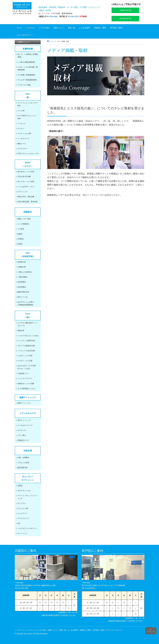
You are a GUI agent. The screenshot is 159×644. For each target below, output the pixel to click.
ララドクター (22, 149)
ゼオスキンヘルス (24, 491)
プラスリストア (23, 518)
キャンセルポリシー (25, 35)
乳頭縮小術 (22, 262)
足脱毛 (20, 244)
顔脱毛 (20, 234)
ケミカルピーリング (25, 425)
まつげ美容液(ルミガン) (26, 389)
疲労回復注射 (22, 468)
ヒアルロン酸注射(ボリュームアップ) (28, 324)
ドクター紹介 (44, 28)
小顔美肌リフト (23, 374)
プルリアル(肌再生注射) (26, 346)
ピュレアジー (22, 513)
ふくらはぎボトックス (26, 187)
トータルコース (23, 139)
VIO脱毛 (21, 239)
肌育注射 (21, 331)
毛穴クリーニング (24, 420)
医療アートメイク (24, 403)
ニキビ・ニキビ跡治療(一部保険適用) (28, 68)
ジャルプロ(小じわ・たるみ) (28, 336)
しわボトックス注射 (25, 356)
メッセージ (30, 28)
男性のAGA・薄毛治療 (26, 197)
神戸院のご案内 (116, 28)
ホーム (19, 28)
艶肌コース (22, 144)
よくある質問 (84, 28)
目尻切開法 (22, 287)
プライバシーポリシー (114, 630)
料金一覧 (72, 28)
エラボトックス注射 (25, 361)
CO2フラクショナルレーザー (28, 154)
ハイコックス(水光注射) (26, 351)
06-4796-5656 (52, 16)
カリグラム (22, 503)
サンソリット (22, 533)
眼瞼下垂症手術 (23, 292)
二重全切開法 (22, 277)
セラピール (22, 430)
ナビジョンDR (23, 508)
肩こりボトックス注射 (26, 182)
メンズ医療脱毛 (23, 224)
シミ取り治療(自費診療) (26, 62)
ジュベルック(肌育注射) (26, 341)
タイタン (21, 128)
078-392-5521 (73, 16)
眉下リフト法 (22, 297)
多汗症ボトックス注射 (26, 172)
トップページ (20, 630)
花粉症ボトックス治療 (26, 384)
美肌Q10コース (23, 440)
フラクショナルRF (24, 134)
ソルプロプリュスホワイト (27, 528)
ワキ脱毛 (21, 229)
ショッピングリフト (25, 378)
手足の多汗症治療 (24, 177)
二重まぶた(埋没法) (25, 272)
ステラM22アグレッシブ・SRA (27, 117)
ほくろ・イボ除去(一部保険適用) (28, 56)
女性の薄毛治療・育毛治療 (27, 202)
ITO (19, 523)
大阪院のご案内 (100, 28)
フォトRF (21, 111)
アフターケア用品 (24, 85)
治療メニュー (59, 28)
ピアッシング (22, 192)
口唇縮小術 (22, 267)
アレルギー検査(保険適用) (27, 80)
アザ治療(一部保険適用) (26, 75)
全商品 (20, 486)
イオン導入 (22, 435)
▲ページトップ (151, 631)
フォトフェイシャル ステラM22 (28, 104)
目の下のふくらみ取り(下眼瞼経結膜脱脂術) (26, 303)
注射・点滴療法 (23, 458)
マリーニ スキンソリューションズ (28, 497)
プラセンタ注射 (23, 463)
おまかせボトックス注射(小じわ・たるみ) (27, 367)
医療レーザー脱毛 (24, 219)
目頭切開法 (22, 282)
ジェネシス (22, 124)
